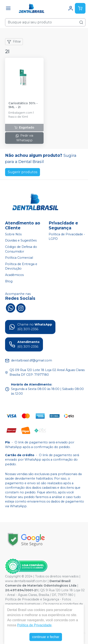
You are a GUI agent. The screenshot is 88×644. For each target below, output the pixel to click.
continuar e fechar (46, 637)
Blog (9, 281)
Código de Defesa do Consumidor (21, 249)
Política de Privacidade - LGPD (67, 237)
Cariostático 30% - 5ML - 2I (23, 105)
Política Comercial (19, 258)
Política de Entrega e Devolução (21, 266)
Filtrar (14, 42)
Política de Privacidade (34, 625)
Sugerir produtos (23, 172)
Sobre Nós (13, 234)
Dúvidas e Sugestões (21, 241)
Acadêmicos (14, 275)
